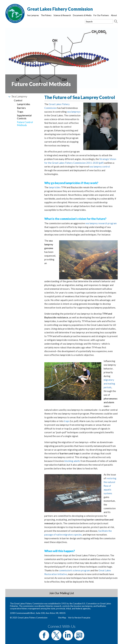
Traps (20, 112)
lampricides (55, 187)
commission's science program (74, 570)
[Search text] (99, 21)
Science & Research (62, 15)
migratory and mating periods (109, 384)
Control (18, 100)
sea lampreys (74, 112)
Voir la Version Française (79, 618)
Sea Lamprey (33, 15)
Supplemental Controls (24, 117)
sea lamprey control (100, 167)
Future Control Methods (25, 124)
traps (67, 421)
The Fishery (46, 15)
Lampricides (24, 104)
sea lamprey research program (101, 223)
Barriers (21, 108)
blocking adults (72, 461)
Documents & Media (82, 15)
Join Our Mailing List (62, 593)
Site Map (62, 618)
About (114, 15)
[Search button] (116, 21)
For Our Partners (101, 15)
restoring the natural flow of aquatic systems (110, 486)
